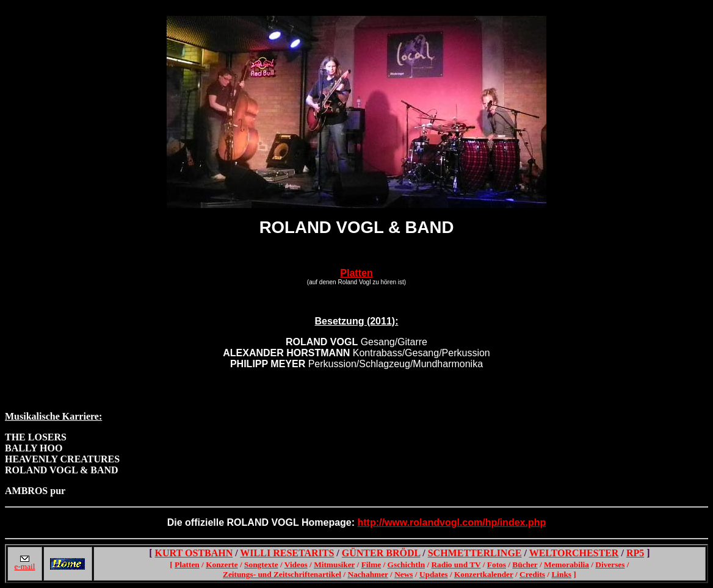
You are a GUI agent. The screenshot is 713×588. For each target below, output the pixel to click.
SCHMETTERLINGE (475, 553)
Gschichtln (406, 565)
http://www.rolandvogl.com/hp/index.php (452, 522)
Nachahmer (367, 574)
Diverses (610, 565)
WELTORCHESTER (574, 553)
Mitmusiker (334, 565)
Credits (532, 574)
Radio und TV (456, 565)
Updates (434, 574)
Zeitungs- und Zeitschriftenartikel (282, 574)
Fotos (497, 565)
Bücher (525, 565)
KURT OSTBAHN (194, 553)
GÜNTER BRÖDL (381, 553)
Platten (356, 273)
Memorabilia (566, 565)
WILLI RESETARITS (287, 553)
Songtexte (261, 565)
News (404, 574)
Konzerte (222, 565)
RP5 (635, 553)
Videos (296, 565)
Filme (371, 565)
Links (561, 574)
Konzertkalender (484, 574)
